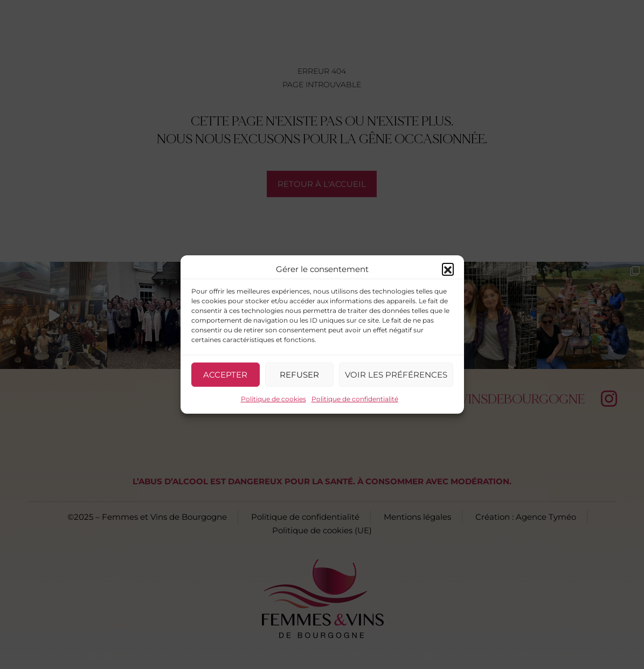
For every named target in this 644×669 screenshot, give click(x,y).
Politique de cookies (273, 399)
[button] (448, 269)
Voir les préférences (396, 375)
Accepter (225, 375)
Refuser (299, 375)
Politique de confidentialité (355, 399)
